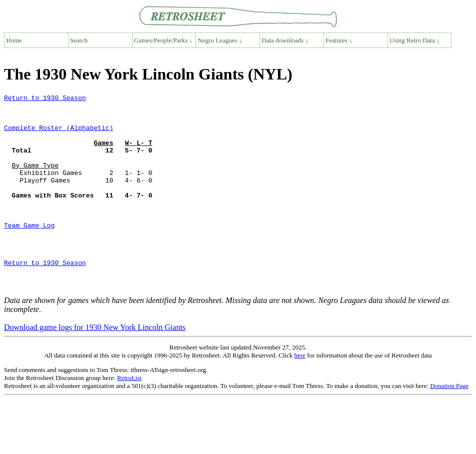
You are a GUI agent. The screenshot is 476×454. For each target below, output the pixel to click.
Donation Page (449, 425)
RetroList (129, 417)
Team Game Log (29, 252)
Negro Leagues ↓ (220, 40)
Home (14, 40)
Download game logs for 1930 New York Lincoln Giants (95, 366)
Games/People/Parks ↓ (163, 40)
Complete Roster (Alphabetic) (58, 135)
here (299, 394)
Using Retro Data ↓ (415, 40)
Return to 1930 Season (45, 99)
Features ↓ (339, 40)
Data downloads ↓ (285, 40)
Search (79, 40)
